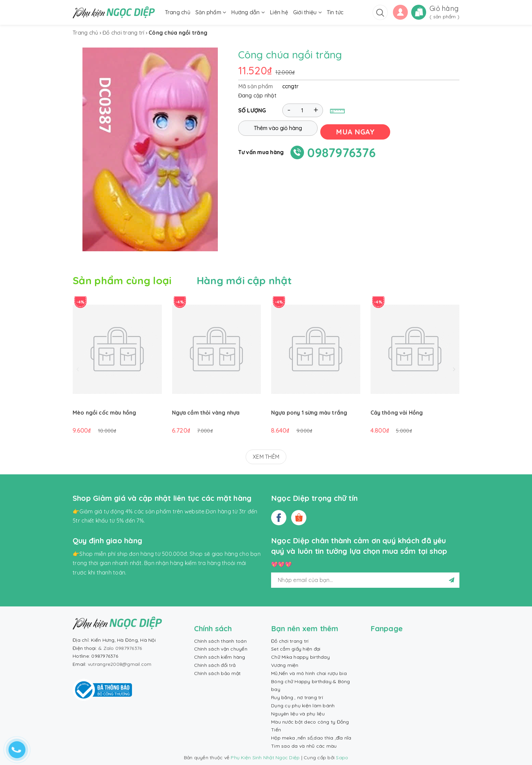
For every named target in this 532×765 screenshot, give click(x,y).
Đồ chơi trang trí (290, 641)
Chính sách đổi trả (215, 665)
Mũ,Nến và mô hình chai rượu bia (309, 673)
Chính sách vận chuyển (221, 649)
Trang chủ (178, 12)
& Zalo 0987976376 (120, 648)
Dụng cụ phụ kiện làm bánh (303, 706)
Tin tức (335, 12)
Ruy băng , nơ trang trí (297, 697)
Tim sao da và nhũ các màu (304, 746)
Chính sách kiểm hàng (220, 657)
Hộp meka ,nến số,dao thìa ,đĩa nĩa (311, 738)
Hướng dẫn (248, 12)
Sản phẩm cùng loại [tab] (122, 280)
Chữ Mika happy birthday (300, 657)
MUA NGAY (359, 130)
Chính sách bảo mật (217, 673)
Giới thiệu (307, 12)
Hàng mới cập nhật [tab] (244, 280)
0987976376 (341, 151)
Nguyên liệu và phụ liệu (298, 714)
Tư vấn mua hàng (261, 151)
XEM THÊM (266, 457)
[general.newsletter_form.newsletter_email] (365, 580)
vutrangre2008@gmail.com (120, 664)
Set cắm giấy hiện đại (296, 649)
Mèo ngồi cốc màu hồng (104, 413)
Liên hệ (279, 12)
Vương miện (285, 665)
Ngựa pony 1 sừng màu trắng (309, 413)
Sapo (342, 758)
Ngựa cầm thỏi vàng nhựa (206, 413)
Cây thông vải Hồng (397, 413)
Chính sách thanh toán (220, 641)
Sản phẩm (211, 12)
